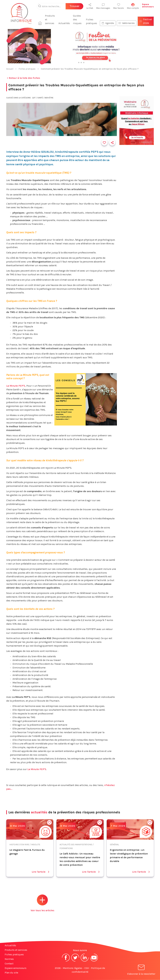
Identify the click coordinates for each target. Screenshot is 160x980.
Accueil (10, 69)
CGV (87, 968)
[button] (10, 46)
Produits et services (50, 19)
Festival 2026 (146, 21)
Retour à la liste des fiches (23, 78)
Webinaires (127, 23)
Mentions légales (72, 968)
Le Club (90, 6)
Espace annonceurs (16, 968)
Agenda (108, 23)
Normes (9, 959)
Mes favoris (119, 6)
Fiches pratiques (91, 21)
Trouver (74, 6)
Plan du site (11, 973)
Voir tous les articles (42, 903)
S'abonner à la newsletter (141, 970)
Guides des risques (77, 19)
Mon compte (133, 6)
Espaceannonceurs (148, 5)
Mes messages (103, 6)
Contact (9, 964)
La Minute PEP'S (16, 386)
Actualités (64, 23)
